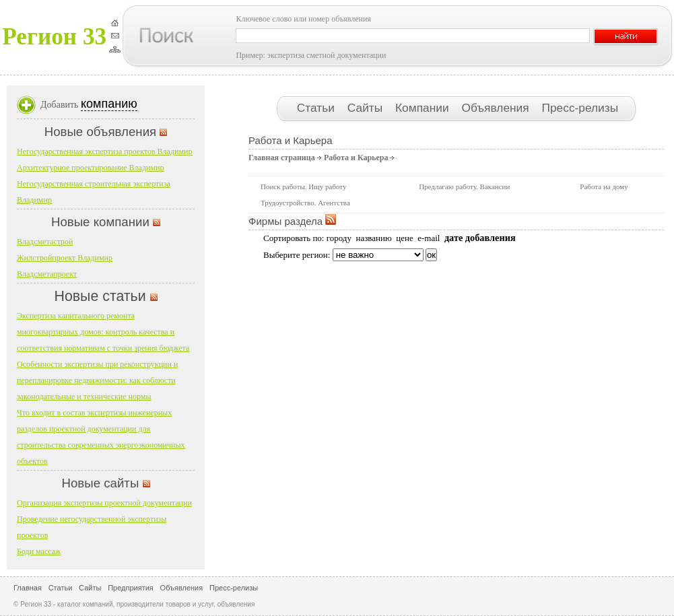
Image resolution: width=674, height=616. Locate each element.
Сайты (367, 108)
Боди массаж (39, 551)
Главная (28, 588)
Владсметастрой (45, 242)
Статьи (317, 108)
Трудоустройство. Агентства (305, 203)
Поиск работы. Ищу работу (304, 186)
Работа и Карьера (356, 158)
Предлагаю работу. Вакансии (464, 186)
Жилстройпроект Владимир (65, 258)
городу (339, 238)
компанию (109, 104)
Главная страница (282, 158)
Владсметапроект (47, 274)
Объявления (497, 108)
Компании (424, 108)
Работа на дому (604, 186)
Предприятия (131, 588)
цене (404, 238)
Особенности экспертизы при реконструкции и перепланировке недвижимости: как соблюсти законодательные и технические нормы (97, 380)
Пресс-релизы (580, 108)
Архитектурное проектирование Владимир (90, 168)
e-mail (429, 238)
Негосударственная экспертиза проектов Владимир (104, 151)
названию (373, 238)
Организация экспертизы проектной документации (104, 503)
